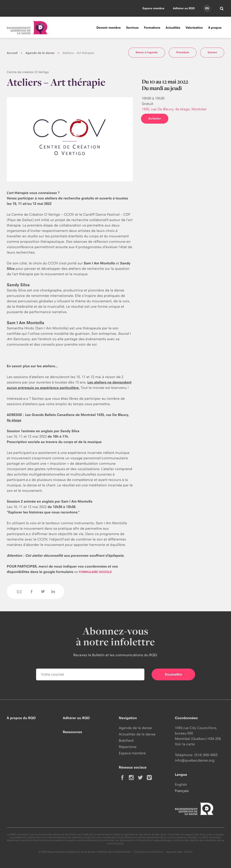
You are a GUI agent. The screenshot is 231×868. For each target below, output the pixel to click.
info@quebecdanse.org (195, 760)
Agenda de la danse (40, 53)
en (207, 8)
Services (132, 28)
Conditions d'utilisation (149, 852)
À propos (215, 28)
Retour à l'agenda (147, 52)
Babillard (126, 740)
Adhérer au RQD (184, 8)
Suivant (212, 52)
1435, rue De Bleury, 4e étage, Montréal (174, 109)
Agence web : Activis (180, 852)
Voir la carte (185, 744)
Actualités (173, 28)
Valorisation (194, 28)
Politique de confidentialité (114, 852)
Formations (152, 28)
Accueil (12, 53)
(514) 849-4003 (206, 755)
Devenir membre (109, 28)
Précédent (183, 52)
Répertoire (128, 747)
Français (182, 791)
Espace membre (154, 8)
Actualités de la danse (137, 734)
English (181, 784)
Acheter (155, 119)
